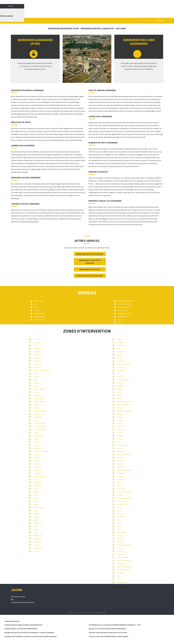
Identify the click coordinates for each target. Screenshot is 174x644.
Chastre (37, 420)
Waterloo (121, 542)
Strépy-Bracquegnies (125, 498)
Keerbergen (38, 539)
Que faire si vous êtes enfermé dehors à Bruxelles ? (108, 629)
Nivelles (120, 414)
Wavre (120, 548)
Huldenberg (38, 523)
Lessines (120, 358)
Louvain (120, 377)
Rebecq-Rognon (123, 445)
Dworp (36, 445)
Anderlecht (38, 352)
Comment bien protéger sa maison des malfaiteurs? (24, 625)
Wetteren (121, 554)
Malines (120, 389)
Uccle (119, 529)
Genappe (37, 473)
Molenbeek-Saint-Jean (125, 402)
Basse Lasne (38, 364)
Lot (119, 374)
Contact (160, 2)
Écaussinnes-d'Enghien (42, 451)
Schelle (120, 476)
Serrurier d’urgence (124, 304)
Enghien (37, 455)
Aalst (36, 345)
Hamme (36, 504)
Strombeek (121, 501)
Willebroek (121, 564)
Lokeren (120, 367)
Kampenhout (38, 536)
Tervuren (120, 514)
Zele (119, 576)
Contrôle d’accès (40, 317)
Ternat (120, 511)
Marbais (120, 383)
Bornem (37, 392)
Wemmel (120, 551)
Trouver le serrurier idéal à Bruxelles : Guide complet (109, 636)
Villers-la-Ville (122, 532)
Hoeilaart (37, 514)
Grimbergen (38, 486)
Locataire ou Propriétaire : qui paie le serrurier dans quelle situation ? (31, 636)
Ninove (120, 417)
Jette (36, 532)
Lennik (120, 355)
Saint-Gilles (121, 467)
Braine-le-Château (40, 402)
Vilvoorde (121, 539)
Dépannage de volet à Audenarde (90, 276)
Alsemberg (38, 349)
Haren (36, 511)
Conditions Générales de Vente (22, 602)
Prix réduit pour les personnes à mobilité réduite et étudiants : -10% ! (115, 625)
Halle (36, 495)
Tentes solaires (123, 317)
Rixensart (121, 451)
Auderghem (38, 361)
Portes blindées (39, 320)
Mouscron (121, 408)
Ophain (120, 427)
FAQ (12, 600)
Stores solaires (123, 310)
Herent (36, 517)
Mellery (120, 398)
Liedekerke (121, 361)
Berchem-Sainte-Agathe (42, 370)
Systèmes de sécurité (125, 313)
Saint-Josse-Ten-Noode (125, 470)
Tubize (120, 526)
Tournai (120, 523)
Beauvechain (38, 367)
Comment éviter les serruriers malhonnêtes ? (21, 629)
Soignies (120, 495)
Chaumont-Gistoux (40, 427)
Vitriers (120, 320)
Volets (120, 323)
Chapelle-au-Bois (40, 423)
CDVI (35, 304)
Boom (36, 386)
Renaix (120, 448)
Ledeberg (121, 352)
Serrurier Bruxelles (40, 411)
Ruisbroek (121, 461)
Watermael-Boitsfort (124, 545)
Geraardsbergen (40, 476)
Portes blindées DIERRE (125, 301)
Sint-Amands (122, 489)
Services (109, 11)
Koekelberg (38, 542)
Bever (36, 380)
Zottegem (121, 582)
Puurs (119, 442)
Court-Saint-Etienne (40, 430)
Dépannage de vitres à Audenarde (90, 254)
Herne (36, 520)
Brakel (36, 405)
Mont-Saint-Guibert (124, 405)
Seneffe (120, 483)
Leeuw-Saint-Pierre (124, 364)
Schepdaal (121, 479)
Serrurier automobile (124, 307)
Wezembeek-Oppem (124, 561)
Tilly (119, 520)
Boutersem (38, 395)
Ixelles (36, 529)
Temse (120, 508)
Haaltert (37, 498)
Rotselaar (121, 458)
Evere (36, 461)
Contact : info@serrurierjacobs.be (147, 11)
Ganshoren (38, 470)
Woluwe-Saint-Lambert (125, 567)
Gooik (36, 489)
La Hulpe (120, 342)
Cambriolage (38, 301)
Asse (36, 355)
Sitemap (103, 612)
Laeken (120, 339)
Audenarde (38, 358)
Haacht (36, 492)
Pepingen (121, 436)
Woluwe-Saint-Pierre (124, 570)
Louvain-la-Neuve (123, 380)
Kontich (36, 545)
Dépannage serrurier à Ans (90, 269)
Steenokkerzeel (123, 504)
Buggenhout (38, 417)
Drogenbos (38, 442)
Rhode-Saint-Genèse (124, 455)
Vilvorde (120, 536)
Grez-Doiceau (38, 483)
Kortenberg (38, 548)
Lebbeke (120, 345)
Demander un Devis (18, 597)
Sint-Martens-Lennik (124, 492)
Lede (119, 349)
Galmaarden (38, 467)
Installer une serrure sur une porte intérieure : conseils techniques (29, 633)
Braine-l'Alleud (39, 398)
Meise (120, 392)
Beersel (37, 377)
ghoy (36, 479)
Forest (36, 464)
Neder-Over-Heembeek (125, 411)
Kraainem (37, 551)
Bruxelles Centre (39, 414)
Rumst (120, 464)
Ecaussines (38, 448)
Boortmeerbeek (39, 389)
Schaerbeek (122, 473)
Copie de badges (40, 313)
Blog (122, 11)
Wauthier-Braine (123, 557)
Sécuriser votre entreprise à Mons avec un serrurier (108, 633)
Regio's (148, 21)
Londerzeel (121, 370)
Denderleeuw (38, 436)
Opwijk (120, 423)
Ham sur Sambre (39, 508)
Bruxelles (37, 408)
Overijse (120, 433)
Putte (119, 439)
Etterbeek (37, 458)
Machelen (121, 386)
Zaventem (121, 573)
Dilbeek (36, 439)
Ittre (35, 526)
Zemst (120, 579)
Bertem (36, 374)
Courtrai (37, 433)
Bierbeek (37, 383)
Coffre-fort (38, 310)
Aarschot (37, 342)
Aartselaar (37, 339)
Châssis (37, 307)
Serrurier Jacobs (92, 11)
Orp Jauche (121, 430)
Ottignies (121, 420)
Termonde (121, 517)
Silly (119, 486)
